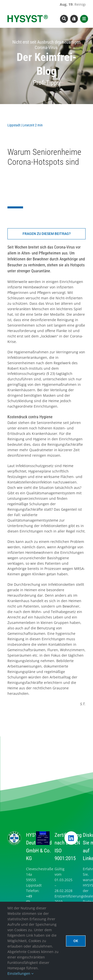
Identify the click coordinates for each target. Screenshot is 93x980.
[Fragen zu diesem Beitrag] (46, 234)
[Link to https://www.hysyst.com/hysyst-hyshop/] (74, 19)
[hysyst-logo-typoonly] (28, 16)
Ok (76, 941)
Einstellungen (20, 973)
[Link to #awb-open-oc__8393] (64, 19)
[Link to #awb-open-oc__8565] (84, 19)
